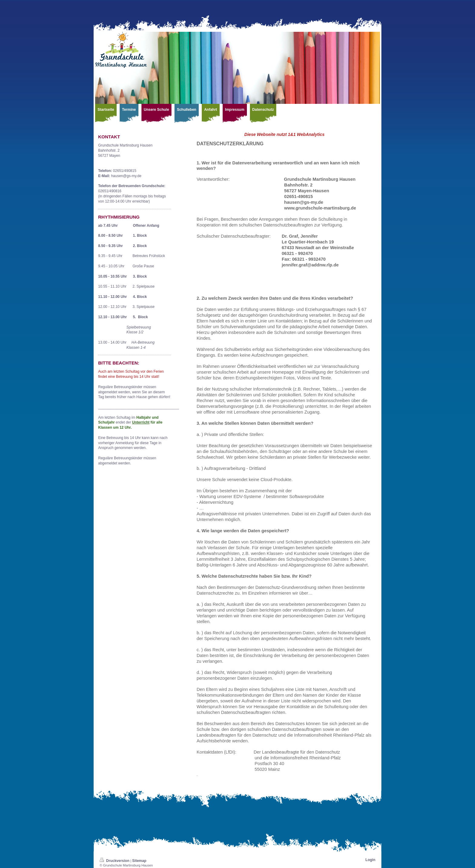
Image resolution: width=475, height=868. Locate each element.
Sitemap (139, 861)
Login (370, 860)
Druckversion (115, 861)
